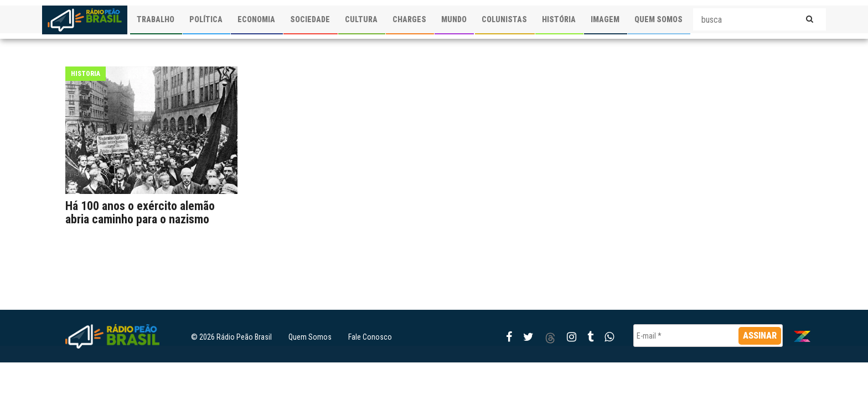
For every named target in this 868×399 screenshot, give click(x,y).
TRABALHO (156, 19)
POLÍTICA (206, 19)
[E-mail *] (708, 336)
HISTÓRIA (559, 19)
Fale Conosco (370, 337)
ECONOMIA (256, 19)
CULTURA (361, 19)
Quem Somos (310, 337)
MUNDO (454, 19)
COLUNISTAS (504, 19)
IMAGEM (605, 19)
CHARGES (409, 19)
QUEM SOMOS (658, 19)
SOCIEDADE (310, 19)
